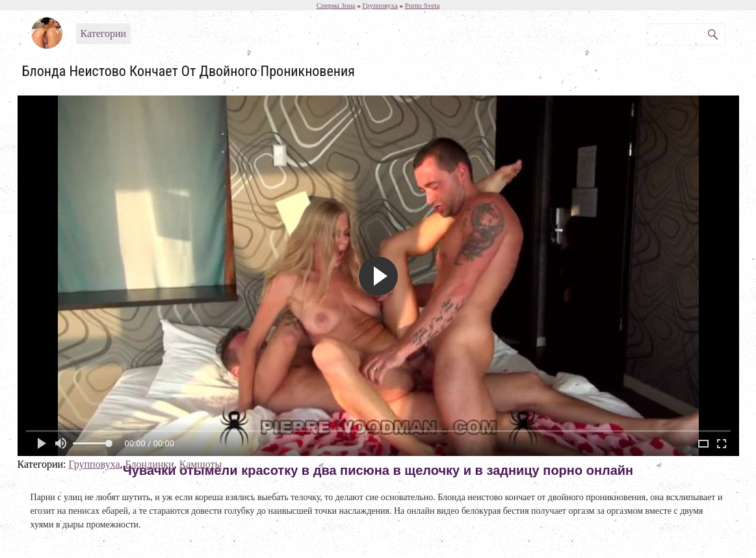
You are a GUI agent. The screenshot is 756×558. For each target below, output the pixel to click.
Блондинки (150, 464)
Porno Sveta (422, 5)
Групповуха (94, 464)
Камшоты (201, 464)
